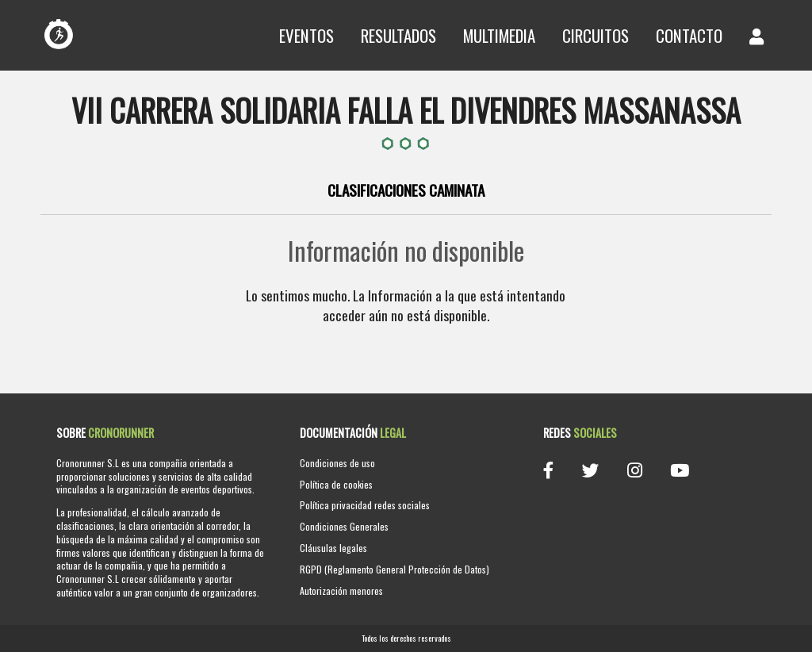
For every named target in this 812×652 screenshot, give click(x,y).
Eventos (306, 35)
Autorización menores (341, 591)
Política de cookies (336, 484)
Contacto (689, 35)
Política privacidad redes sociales (365, 505)
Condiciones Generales (344, 526)
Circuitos (596, 35)
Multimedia (499, 35)
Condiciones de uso (337, 463)
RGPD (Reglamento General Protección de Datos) (395, 569)
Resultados (398, 35)
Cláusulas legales (333, 548)
